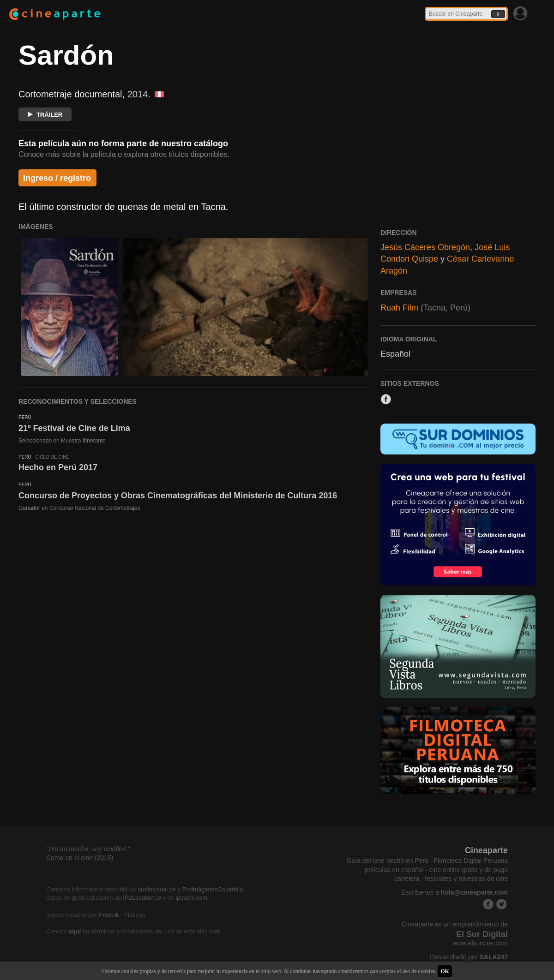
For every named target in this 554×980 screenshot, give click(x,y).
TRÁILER (45, 115)
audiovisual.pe (157, 889)
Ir (498, 14)
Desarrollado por (469, 957)
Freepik (109, 915)
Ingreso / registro (57, 178)
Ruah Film (399, 308)
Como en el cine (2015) (80, 858)
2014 (138, 94)
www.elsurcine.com (480, 943)
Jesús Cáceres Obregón (425, 247)
